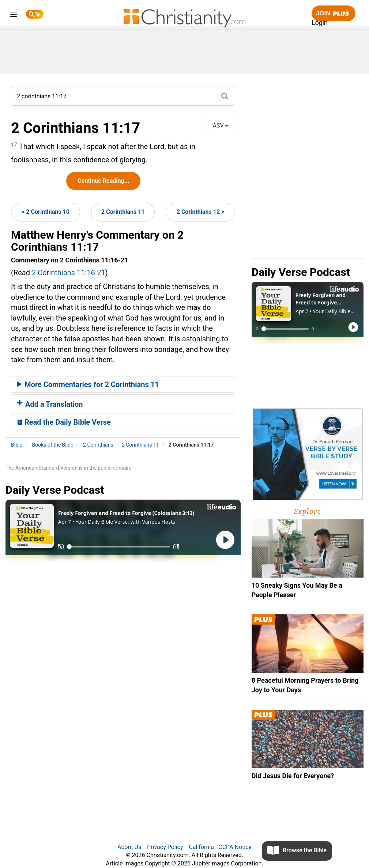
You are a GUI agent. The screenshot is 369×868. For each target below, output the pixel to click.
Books (53, 445)
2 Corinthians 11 (123, 212)
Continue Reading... (103, 181)
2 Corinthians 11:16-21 (69, 273)
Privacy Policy (165, 847)
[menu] (14, 16)
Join (334, 14)
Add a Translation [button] (50, 404)
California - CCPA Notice (220, 847)
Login (320, 23)
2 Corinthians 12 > (201, 212)
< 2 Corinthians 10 (46, 212)
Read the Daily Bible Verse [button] (64, 422)
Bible (17, 445)
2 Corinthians (98, 445)
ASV (221, 126)
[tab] (123, 384)
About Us (129, 847)
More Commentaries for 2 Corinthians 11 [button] (88, 384)
